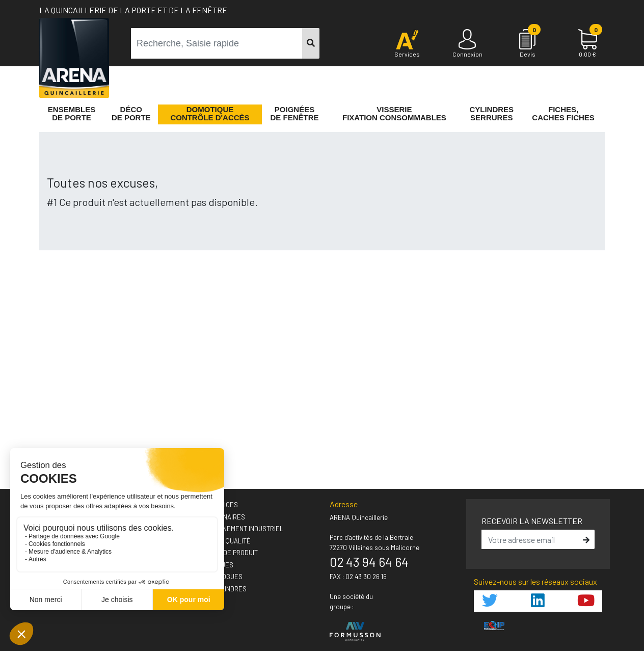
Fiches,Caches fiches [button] (563, 114)
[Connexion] (467, 44)
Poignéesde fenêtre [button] (295, 114)
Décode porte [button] (131, 114)
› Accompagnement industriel (235, 529)
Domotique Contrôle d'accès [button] (210, 114)
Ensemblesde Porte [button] (72, 114)
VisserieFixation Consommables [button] (394, 114)
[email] (531, 539)
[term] (217, 43)
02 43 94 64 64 (369, 562)
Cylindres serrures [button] (491, 114)
